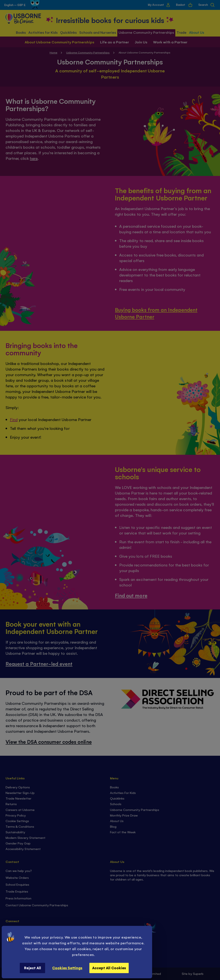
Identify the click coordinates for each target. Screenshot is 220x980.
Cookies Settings (67, 968)
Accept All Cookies (109, 968)
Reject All (33, 968)
